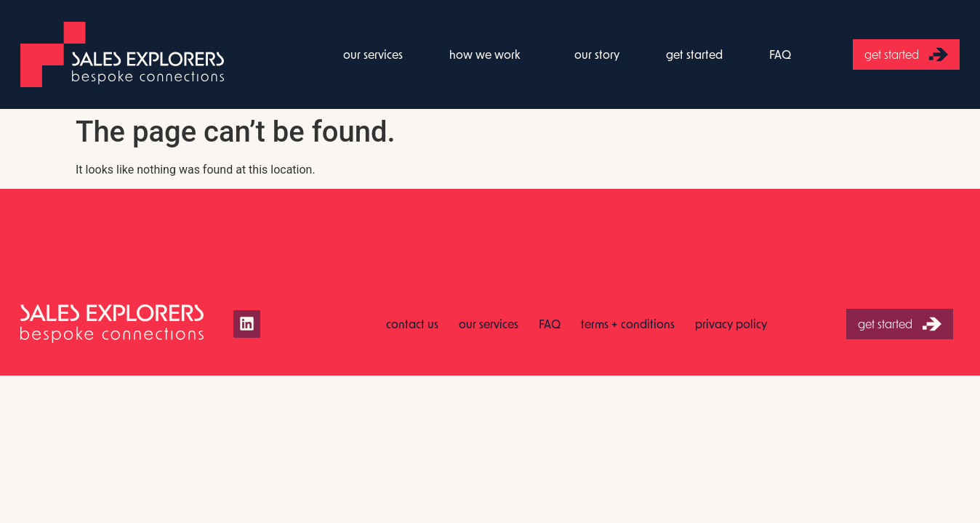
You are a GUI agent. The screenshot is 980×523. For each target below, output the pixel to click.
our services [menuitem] (373, 54)
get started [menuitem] (694, 54)
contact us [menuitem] (412, 324)
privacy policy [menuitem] (731, 324)
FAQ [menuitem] (780, 54)
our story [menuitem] (597, 54)
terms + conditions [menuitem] (628, 324)
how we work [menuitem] (485, 54)
